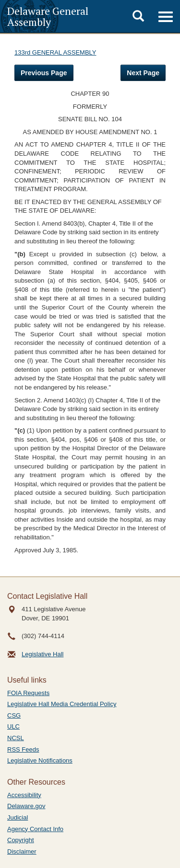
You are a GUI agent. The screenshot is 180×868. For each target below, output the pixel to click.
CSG (14, 715)
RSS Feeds (23, 749)
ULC (13, 726)
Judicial (18, 817)
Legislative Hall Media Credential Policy (62, 704)
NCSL (16, 738)
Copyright (21, 840)
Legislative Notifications (40, 760)
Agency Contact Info (35, 829)
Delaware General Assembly (48, 16)
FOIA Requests (28, 693)
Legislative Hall (42, 654)
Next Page (143, 73)
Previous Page (44, 73)
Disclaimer (22, 851)
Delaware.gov (26, 806)
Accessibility (24, 795)
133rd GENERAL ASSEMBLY (55, 52)
